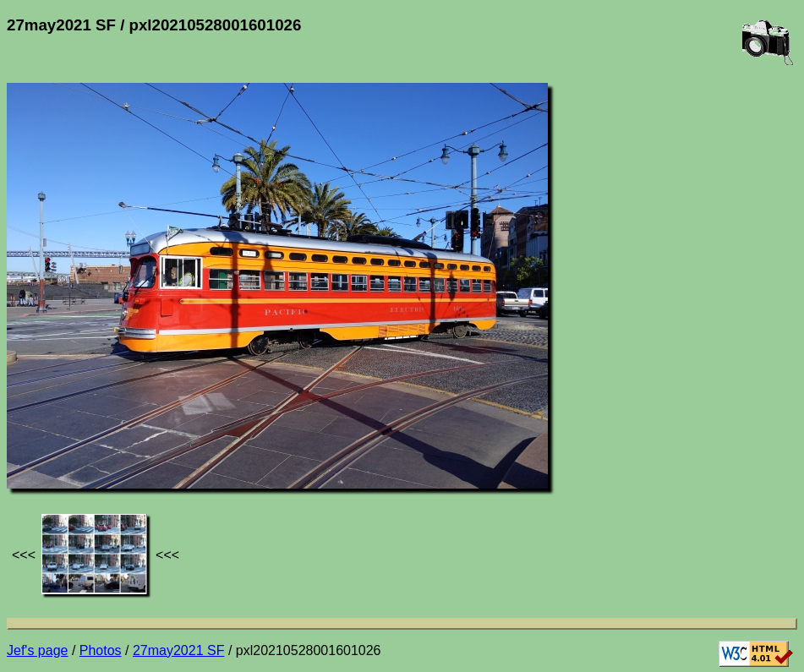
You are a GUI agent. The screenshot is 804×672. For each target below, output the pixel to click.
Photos (101, 650)
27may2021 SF (179, 650)
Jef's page (37, 650)
